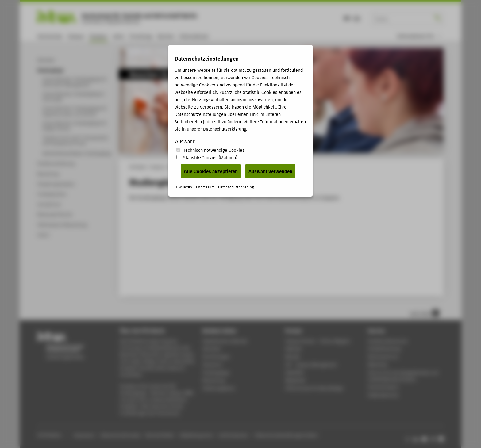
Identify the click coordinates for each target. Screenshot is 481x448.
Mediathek (295, 380)
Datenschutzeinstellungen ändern (287, 435)
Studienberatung (384, 348)
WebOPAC (295, 372)
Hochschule (50, 36)
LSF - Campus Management (311, 364)
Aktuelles (212, 348)
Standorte (212, 364)
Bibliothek (378, 364)
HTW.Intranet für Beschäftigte (314, 388)
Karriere (166, 36)
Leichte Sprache (233, 435)
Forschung (141, 36)
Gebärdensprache (196, 435)
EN (357, 18)
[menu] (419, 36)
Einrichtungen (216, 356)
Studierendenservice (388, 341)
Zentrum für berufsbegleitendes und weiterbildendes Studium (403, 376)
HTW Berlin (138, 167)
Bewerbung (214, 380)
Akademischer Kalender (225, 341)
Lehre (118, 36)
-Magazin (318, 341)
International (194, 36)
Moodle (293, 356)
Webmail (293, 348)
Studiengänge (216, 372)
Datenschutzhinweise (120, 435)
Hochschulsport (383, 387)
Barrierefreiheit (160, 435)
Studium (98, 36)
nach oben (425, 313)
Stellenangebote (218, 388)
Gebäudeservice (383, 395)
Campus (76, 36)
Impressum (84, 435)
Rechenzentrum (383, 356)
